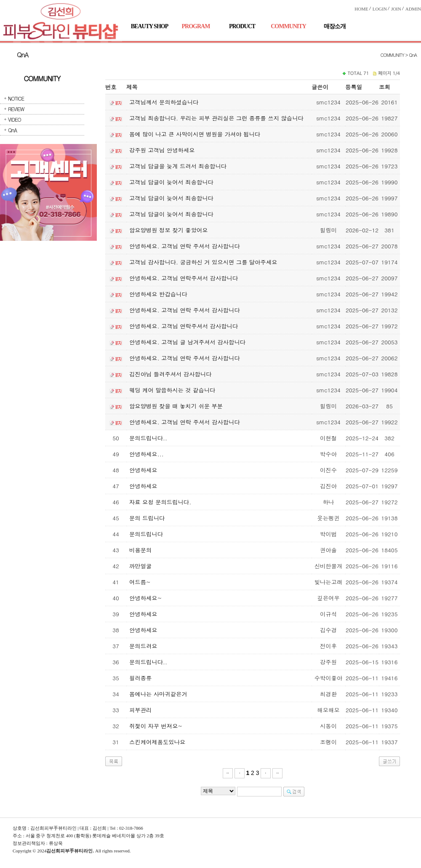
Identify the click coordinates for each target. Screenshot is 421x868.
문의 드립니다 (147, 518)
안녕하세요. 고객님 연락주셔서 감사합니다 (184, 278)
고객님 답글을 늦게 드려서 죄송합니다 (178, 166)
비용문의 (140, 550)
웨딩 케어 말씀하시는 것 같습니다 (172, 390)
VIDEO (15, 119)
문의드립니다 (146, 534)
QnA (12, 130)
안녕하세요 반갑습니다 (158, 294)
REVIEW (16, 109)
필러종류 (140, 678)
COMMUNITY (288, 26)
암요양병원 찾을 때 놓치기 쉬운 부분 (176, 406)
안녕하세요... (147, 454)
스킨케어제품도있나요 (157, 742)
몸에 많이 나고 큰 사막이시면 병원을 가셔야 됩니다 (195, 134)
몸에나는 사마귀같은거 (158, 694)
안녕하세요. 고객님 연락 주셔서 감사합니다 (185, 246)
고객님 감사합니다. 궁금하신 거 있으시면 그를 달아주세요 (203, 262)
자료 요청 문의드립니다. (160, 502)
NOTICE (16, 98)
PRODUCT (242, 26)
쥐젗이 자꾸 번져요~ (156, 726)
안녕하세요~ (145, 598)
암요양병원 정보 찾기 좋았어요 (169, 230)
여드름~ (140, 582)
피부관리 (140, 710)
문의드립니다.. (148, 438)
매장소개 (335, 26)
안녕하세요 (143, 470)
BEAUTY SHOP (149, 26)
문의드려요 (143, 646)
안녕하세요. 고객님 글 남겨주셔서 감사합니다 (187, 342)
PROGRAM (196, 26)
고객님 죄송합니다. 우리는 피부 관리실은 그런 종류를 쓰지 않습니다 (216, 118)
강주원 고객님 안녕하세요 (162, 150)
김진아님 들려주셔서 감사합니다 (171, 374)
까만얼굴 (140, 566)
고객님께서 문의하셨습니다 (164, 102)
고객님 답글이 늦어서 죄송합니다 (171, 182)
